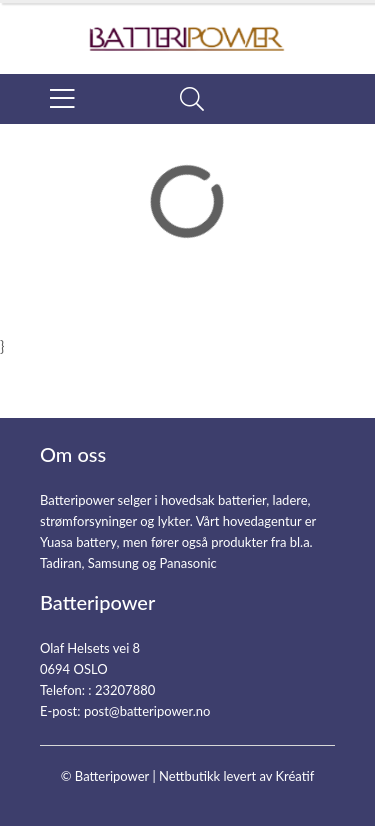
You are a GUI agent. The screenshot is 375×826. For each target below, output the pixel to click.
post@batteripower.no (147, 711)
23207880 (125, 690)
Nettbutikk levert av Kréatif (236, 776)
